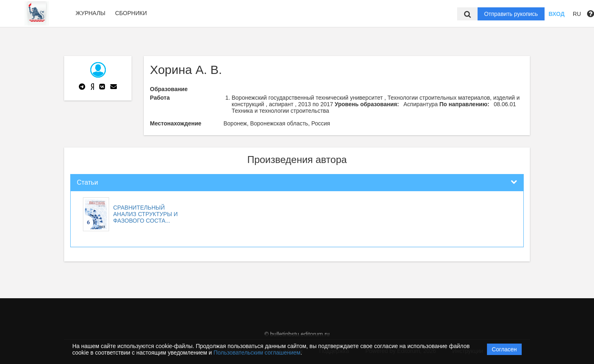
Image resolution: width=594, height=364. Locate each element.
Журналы (90, 13)
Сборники (131, 13)
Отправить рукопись (511, 14)
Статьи (87, 182)
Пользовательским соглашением (257, 353)
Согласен (504, 349)
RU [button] (577, 14)
